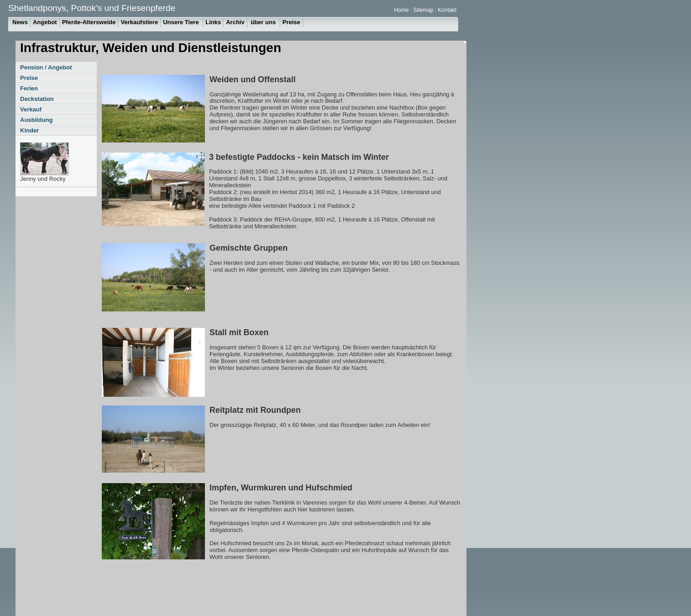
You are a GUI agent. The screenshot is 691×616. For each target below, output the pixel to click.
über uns (264, 22)
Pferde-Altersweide (89, 22)
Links (213, 22)
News (20, 22)
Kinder (29, 130)
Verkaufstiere (139, 22)
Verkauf (31, 109)
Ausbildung (37, 120)
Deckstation (37, 99)
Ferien (29, 88)
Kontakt (447, 10)
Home (402, 10)
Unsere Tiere (182, 22)
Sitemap (424, 10)
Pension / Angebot (46, 67)
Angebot (45, 22)
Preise (291, 22)
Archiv (235, 22)
